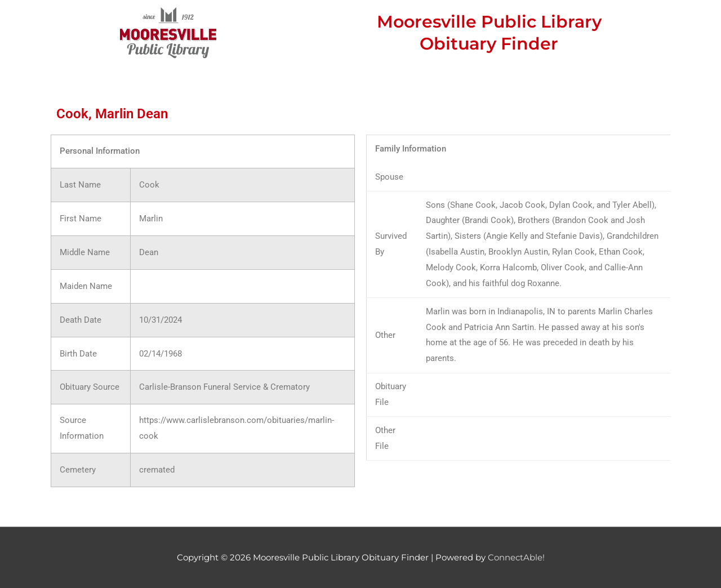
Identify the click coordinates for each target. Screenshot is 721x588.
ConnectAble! (516, 557)
